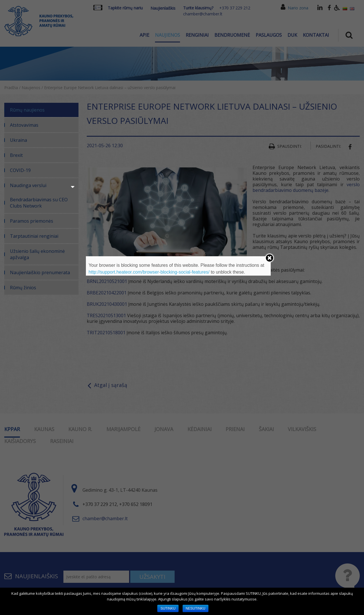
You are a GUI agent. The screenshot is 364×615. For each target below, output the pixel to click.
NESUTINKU (196, 608)
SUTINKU (168, 608)
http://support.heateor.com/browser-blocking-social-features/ (149, 272)
